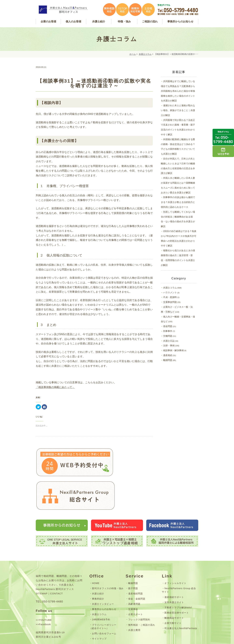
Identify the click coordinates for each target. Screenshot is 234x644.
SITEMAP (42, 562)
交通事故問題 (170, 302)
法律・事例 (169, 346)
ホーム (133, 54)
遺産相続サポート (174, 565)
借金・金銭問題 (137, 567)
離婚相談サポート (174, 586)
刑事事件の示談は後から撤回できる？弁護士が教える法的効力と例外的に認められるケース (178, 202)
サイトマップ (99, 607)
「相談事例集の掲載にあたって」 (55, 387)
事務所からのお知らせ (104, 577)
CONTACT (57, 562)
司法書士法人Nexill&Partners (181, 597)
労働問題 (168, 336)
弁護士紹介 (98, 562)
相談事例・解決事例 (173, 350)
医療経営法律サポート (177, 581)
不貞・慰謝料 (170, 297)
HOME (96, 551)
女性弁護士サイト (174, 571)
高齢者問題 (134, 572)
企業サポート (136, 583)
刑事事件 (168, 331)
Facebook (45, 593)
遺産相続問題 (136, 562)
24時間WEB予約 (101, 588)
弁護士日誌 (169, 341)
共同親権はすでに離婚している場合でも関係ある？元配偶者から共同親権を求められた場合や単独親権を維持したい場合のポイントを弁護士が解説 (178, 91)
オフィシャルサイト (175, 551)
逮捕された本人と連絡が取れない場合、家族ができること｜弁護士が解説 (178, 110)
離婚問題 (168, 360)
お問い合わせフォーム (104, 602)
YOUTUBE (45, 588)
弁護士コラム (145, 54)
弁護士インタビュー (103, 572)
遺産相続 (168, 355)
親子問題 (133, 557)
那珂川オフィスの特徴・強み (108, 557)
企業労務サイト (173, 591)
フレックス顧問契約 (139, 588)
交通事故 (133, 577)
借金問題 (168, 326)
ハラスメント (170, 292)
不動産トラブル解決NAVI (178, 576)
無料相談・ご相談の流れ (142, 593)
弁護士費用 (134, 598)
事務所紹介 (98, 567)
